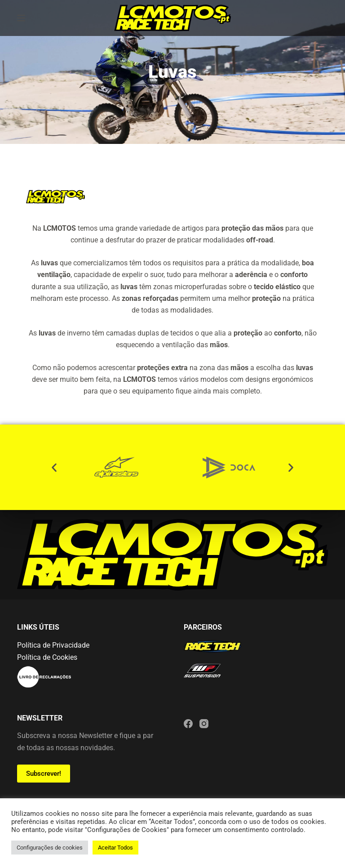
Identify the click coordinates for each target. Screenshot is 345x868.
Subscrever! (44, 774)
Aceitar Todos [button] (115, 848)
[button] (54, 467)
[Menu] (21, 18)
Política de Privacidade (53, 645)
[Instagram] (204, 724)
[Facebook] (188, 724)
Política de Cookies (47, 657)
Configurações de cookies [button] (50, 848)
